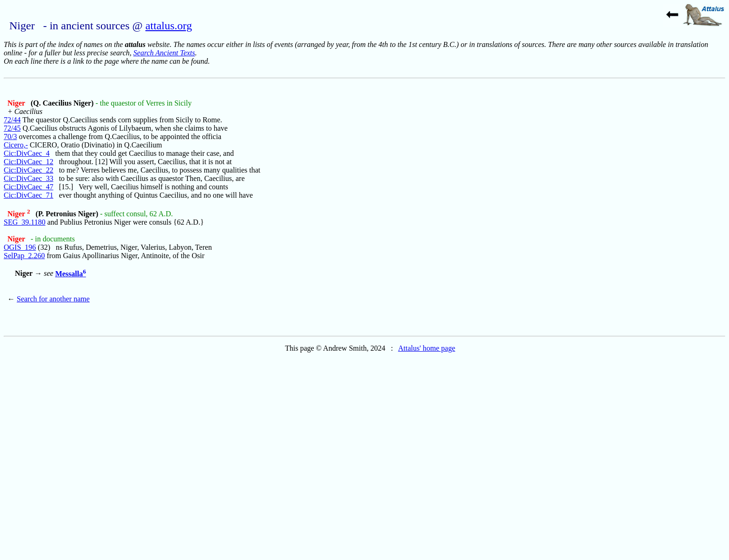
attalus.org (169, 26)
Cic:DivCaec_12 (29, 162)
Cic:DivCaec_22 (29, 170)
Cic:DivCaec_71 (29, 195)
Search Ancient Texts (164, 53)
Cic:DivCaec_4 (27, 153)
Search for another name (53, 299)
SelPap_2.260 (24, 256)
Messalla (71, 274)
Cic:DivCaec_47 (29, 187)
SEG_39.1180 (25, 222)
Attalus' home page (427, 348)
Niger (17, 103)
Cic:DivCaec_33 (29, 178)
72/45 (12, 128)
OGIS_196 (20, 247)
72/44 (12, 120)
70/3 (10, 137)
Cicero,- (16, 145)
